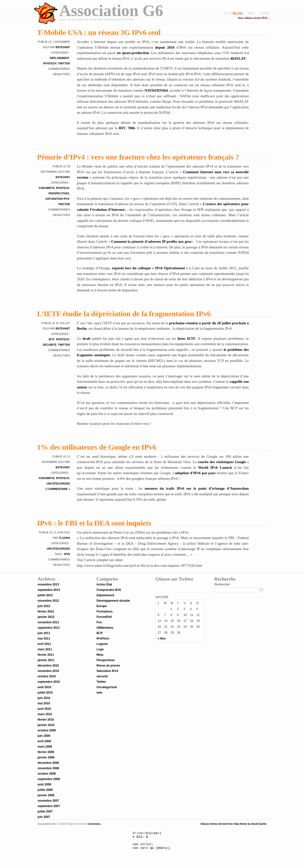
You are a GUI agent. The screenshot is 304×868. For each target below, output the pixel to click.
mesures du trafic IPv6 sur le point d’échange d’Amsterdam (197, 488)
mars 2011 (45, 649)
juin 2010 (44, 698)
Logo (100, 649)
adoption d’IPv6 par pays (195, 473)
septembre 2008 (49, 779)
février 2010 (46, 720)
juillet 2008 (45, 790)
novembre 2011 (48, 622)
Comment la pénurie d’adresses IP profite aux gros (151, 242)
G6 (226, 13)
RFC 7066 (127, 128)
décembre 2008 (48, 763)
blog (238, 13)
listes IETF (187, 339)
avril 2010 (44, 709)
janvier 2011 (46, 660)
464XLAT (238, 58)
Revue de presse (108, 666)
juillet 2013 (45, 595)
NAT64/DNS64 (156, 90)
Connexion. (94, 824)
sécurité (50, 345)
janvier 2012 (46, 617)
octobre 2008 (47, 774)
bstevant (63, 47)
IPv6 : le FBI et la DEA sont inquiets (94, 523)
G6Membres (105, 628)
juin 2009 (44, 736)
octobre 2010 (47, 676)
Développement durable (113, 601)
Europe (102, 606)
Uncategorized (58, 484)
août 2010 (44, 687)
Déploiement (59, 58)
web (99, 693)
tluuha (64, 538)
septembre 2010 (49, 682)
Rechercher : (223, 584)
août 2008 (44, 784)
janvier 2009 (46, 757)
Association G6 (111, 10)
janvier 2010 (46, 725)
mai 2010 (44, 703)
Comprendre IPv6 (109, 590)
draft (87, 339)
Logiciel (102, 644)
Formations (104, 612)
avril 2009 (44, 741)
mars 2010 (45, 714)
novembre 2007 (48, 801)
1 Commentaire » (58, 489)
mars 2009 (45, 747)
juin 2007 (44, 817)
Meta (100, 655)
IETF (52, 339)
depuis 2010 (165, 47)
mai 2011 (44, 639)
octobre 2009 (47, 730)
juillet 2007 (45, 811)
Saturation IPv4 (57, 199)
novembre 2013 (48, 584)
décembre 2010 (48, 666)
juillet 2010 (45, 693)
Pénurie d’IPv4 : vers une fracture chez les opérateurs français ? (138, 157)
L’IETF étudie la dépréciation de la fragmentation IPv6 (124, 314)
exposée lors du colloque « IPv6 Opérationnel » (150, 268)
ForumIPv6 (47, 188)
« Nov (162, 639)
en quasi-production (133, 53)
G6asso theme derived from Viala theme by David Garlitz (234, 824)
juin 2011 (44, 633)
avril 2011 (44, 644)
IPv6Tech (50, 63)
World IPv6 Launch (215, 468)
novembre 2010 (48, 671)
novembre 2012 (48, 601)
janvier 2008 (46, 795)
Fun (99, 622)
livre (264, 13)
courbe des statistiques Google (221, 462)
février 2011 (46, 655)
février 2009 (46, 752)
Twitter (64, 63)
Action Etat (104, 584)
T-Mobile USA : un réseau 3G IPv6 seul (99, 32)
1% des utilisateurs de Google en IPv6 (97, 447)
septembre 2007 (49, 806)
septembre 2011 (49, 628)
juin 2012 (44, 606)
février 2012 (46, 612)
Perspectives (59, 193)
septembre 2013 (49, 590)
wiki (251, 13)
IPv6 (67, 554)
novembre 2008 (48, 768)
